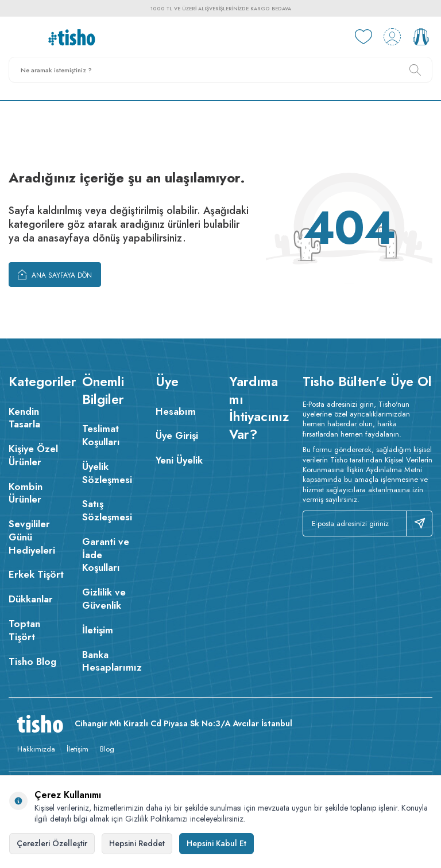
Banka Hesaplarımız (110, 661)
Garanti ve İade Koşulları (106, 555)
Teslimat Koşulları (101, 435)
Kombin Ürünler (26, 493)
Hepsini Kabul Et (216, 843)
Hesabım (176, 411)
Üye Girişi (177, 435)
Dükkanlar (31, 599)
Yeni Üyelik (179, 460)
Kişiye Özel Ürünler (33, 455)
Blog (107, 749)
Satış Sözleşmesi (107, 510)
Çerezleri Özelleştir (52, 843)
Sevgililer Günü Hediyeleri (32, 537)
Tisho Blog (32, 661)
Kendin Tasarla (24, 418)
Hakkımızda (36, 749)
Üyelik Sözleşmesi (107, 473)
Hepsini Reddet (137, 843)
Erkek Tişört (36, 574)
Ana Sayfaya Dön (55, 274)
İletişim (98, 630)
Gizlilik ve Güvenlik (104, 599)
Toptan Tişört (24, 630)
